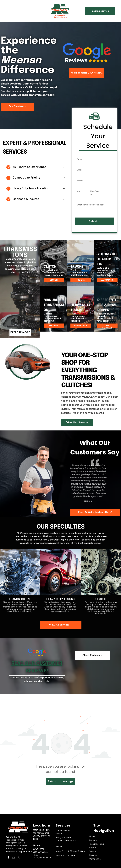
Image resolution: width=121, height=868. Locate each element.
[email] (14, 858)
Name (80, 159)
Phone (80, 181)
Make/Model (94, 193)
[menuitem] (71, 830)
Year (79, 191)
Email (79, 170)
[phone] (19, 858)
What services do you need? (91, 205)
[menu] (6, 11)
